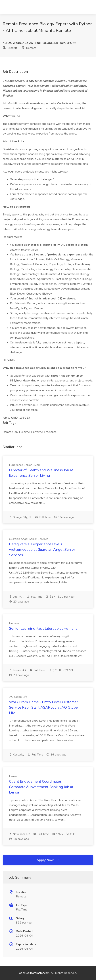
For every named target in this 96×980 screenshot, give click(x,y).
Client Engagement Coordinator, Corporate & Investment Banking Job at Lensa (41, 787)
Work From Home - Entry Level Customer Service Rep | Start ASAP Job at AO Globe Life (44, 707)
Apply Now (48, 860)
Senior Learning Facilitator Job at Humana (43, 628)
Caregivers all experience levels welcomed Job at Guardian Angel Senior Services (42, 550)
